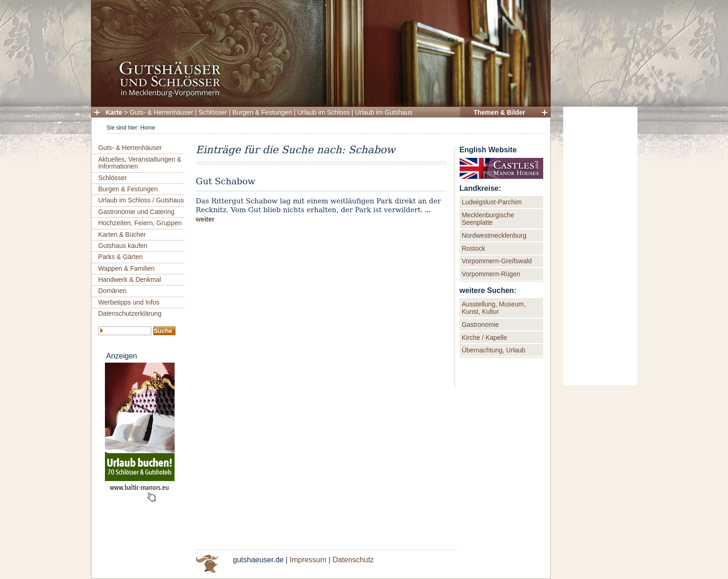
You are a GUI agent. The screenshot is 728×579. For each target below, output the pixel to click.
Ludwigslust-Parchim (491, 202)
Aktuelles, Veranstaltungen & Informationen (140, 163)
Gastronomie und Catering (136, 212)
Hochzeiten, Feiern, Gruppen (140, 223)
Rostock (473, 248)
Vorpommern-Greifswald (497, 261)
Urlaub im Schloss (323, 112)
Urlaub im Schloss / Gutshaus (141, 200)
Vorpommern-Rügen (491, 274)
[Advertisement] (600, 246)
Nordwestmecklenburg (494, 235)
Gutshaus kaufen (123, 246)
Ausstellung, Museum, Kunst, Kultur (494, 308)
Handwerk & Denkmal (130, 280)
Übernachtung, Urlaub (493, 350)
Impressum (308, 560)
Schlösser (213, 112)
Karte (114, 112)
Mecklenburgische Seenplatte (488, 219)
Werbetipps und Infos (129, 302)
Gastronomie (480, 325)
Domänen (113, 291)
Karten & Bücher (122, 234)
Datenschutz (353, 560)
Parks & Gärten (121, 257)
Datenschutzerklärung (130, 313)
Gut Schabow (226, 181)
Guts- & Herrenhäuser (161, 112)
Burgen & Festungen (262, 112)
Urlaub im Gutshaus (384, 112)
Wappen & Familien (127, 268)
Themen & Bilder (499, 112)
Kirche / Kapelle (484, 338)
